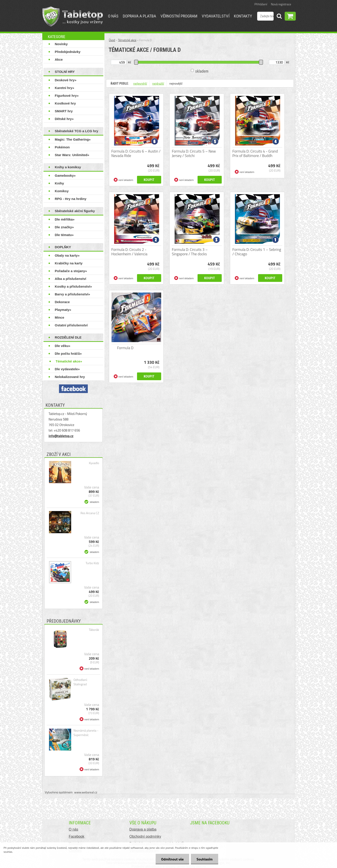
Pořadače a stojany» (71, 271)
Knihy (59, 183)
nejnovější (176, 83)
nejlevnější (140, 83)
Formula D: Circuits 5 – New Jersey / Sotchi (194, 153)
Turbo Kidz (92, 563)
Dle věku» (63, 346)
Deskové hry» (66, 80)
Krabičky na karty (69, 263)
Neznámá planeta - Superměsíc (86, 733)
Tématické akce (127, 40)
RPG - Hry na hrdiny (71, 199)
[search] (279, 17)
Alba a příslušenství (71, 279)
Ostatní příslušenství (71, 325)
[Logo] (73, 16)
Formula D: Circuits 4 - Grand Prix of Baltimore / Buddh (255, 153)
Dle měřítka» (65, 219)
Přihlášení (261, 4)
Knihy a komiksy (68, 167)
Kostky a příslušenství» (73, 286)
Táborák (94, 630)
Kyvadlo (94, 463)
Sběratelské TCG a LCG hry (76, 131)
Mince (60, 317)
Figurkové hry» (67, 96)
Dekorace (62, 302)
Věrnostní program (179, 16)
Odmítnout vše (172, 859)
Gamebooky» (65, 175)
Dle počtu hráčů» (68, 354)
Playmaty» (63, 310)
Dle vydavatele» (67, 369)
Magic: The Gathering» (73, 139)
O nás (113, 16)
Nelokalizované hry (70, 377)
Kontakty (243, 16)
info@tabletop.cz (61, 436)
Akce (59, 59)
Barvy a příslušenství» (72, 294)
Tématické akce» (69, 361)
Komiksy (62, 191)
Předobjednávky (68, 52)
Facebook (76, 836)
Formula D (125, 348)
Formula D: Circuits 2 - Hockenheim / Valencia (129, 252)
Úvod (112, 40)
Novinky (61, 44)
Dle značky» (64, 227)
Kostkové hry (65, 103)
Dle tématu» (64, 235)
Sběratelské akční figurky (75, 211)
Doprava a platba (139, 16)
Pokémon (62, 147)
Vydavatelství (216, 16)
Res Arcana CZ (90, 513)
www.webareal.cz (86, 792)
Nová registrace (281, 4)
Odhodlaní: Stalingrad (80, 682)
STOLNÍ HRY (65, 72)
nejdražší (158, 83)
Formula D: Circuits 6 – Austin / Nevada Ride (136, 153)
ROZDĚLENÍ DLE (68, 337)
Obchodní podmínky (145, 836)
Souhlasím (205, 859)
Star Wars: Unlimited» (72, 155)
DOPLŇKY (63, 247)
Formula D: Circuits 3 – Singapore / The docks (190, 252)
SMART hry (64, 111)
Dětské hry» (64, 119)
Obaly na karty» (67, 255)
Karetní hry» (65, 88)
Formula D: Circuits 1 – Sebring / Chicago (257, 252)
